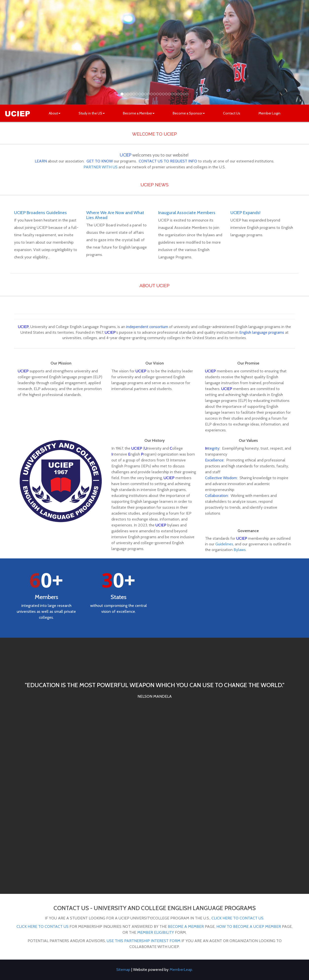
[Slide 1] (125, 94)
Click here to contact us (43, 926)
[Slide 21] (184, 94)
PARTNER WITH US (101, 167)
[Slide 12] (157, 94)
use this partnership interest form (144, 941)
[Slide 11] (154, 94)
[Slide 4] (134, 94)
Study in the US (92, 113)
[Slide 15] (166, 94)
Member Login (269, 113)
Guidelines (224, 544)
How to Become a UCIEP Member (249, 926)
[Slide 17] (172, 94)
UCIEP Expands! (245, 213)
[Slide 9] (149, 94)
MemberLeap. (181, 970)
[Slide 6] (140, 94)
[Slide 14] (163, 94)
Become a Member (139, 113)
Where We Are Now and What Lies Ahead (115, 215)
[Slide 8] (146, 94)
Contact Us (232, 113)
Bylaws (240, 550)
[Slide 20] (181, 94)
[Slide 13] (160, 94)
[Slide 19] (178, 94)
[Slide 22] (187, 94)
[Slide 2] (128, 94)
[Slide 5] (137, 94)
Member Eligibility (156, 932)
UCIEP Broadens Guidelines (40, 213)
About (55, 113)
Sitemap (123, 970)
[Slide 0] (122, 94)
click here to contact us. (238, 918)
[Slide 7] (143, 94)
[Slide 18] (175, 94)
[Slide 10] (152, 94)
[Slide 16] (169, 94)
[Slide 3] (131, 94)
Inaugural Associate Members (187, 213)
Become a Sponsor (189, 113)
